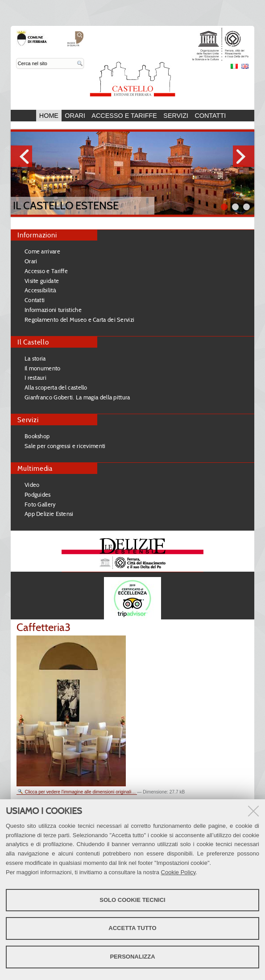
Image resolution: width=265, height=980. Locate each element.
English (245, 66)
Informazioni (37, 235)
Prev (21, 156)
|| (246, 207)
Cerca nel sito (16, 58)
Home (49, 116)
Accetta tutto (132, 928)
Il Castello (33, 342)
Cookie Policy (178, 872)
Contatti (210, 116)
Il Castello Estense (66, 206)
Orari (75, 116)
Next (244, 156)
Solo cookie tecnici (132, 900)
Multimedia (35, 468)
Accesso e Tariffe (124, 116)
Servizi (176, 116)
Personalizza (132, 957)
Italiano (234, 66)
